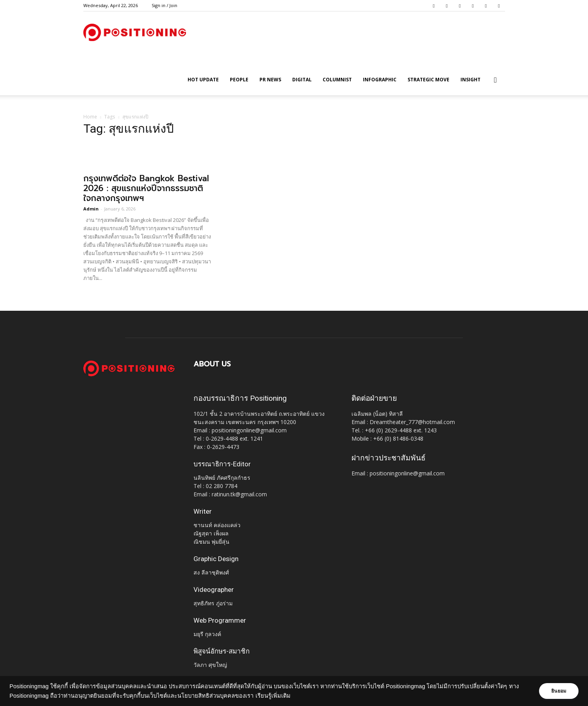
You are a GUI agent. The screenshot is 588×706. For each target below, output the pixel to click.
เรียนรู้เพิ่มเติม (285, 696)
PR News (270, 80)
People (239, 80)
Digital (302, 80)
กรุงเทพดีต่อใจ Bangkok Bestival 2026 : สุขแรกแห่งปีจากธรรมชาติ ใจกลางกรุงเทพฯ (146, 188)
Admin (91, 209)
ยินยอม (557, 691)
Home (90, 117)
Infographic (380, 80)
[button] (496, 80)
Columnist (337, 80)
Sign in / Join (164, 5)
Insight (471, 80)
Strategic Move (428, 80)
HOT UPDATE (203, 80)
